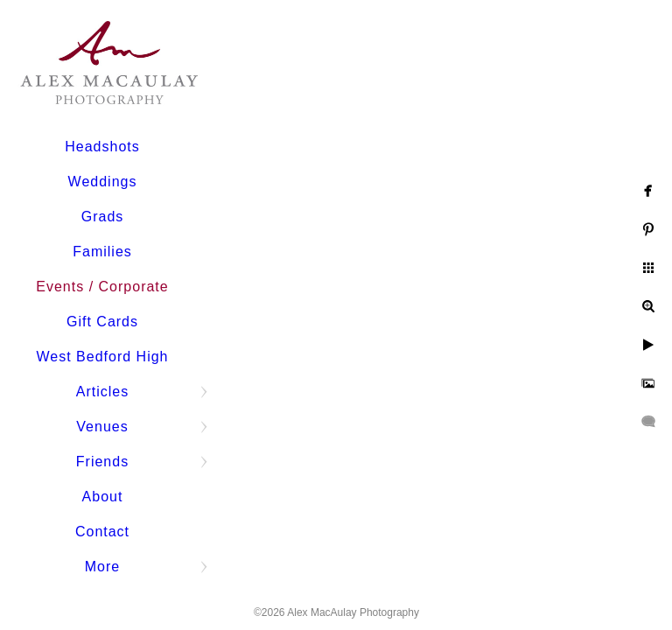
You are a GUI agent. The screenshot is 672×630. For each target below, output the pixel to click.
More (102, 567)
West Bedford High (103, 357)
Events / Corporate (102, 287)
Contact (102, 532)
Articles (102, 392)
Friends (102, 462)
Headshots (102, 147)
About (103, 497)
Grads (103, 217)
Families (102, 252)
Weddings (103, 182)
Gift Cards (102, 322)
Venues (102, 427)
